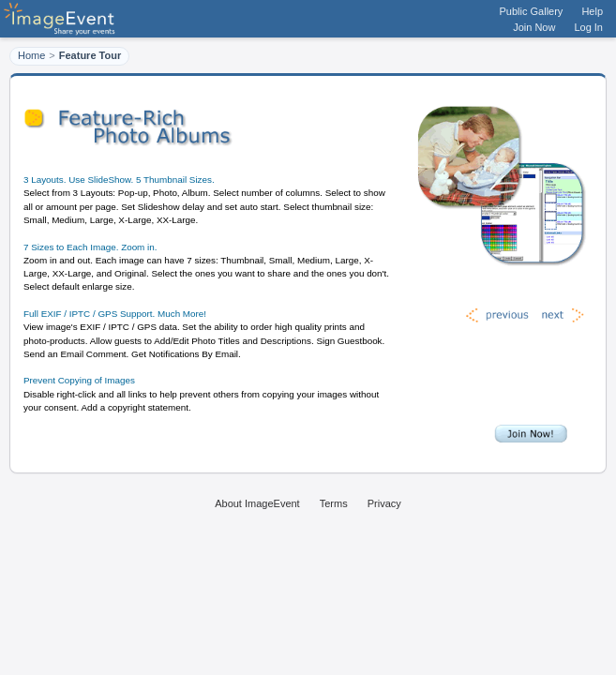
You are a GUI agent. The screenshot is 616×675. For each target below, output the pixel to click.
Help (592, 11)
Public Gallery (532, 11)
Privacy (384, 503)
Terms (334, 503)
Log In (588, 27)
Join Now (534, 27)
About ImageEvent (257, 503)
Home (31, 55)
